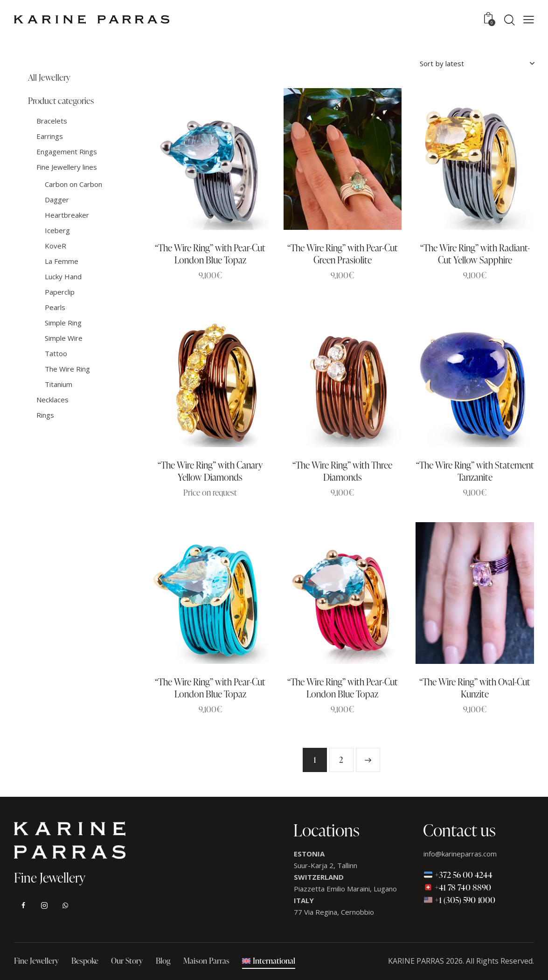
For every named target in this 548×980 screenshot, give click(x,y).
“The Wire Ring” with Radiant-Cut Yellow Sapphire (475, 254)
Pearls (55, 307)
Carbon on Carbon (73, 184)
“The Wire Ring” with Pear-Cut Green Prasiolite (343, 254)
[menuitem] (268, 962)
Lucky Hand (63, 276)
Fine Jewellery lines (67, 167)
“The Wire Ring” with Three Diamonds (342, 471)
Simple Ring (63, 323)
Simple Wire (64, 338)
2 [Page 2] (341, 760)
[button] (529, 19)
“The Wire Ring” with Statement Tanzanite (475, 471)
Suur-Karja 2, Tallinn (326, 865)
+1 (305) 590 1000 (460, 900)
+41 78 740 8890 (458, 887)
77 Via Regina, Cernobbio (334, 912)
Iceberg (57, 230)
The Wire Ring (67, 369)
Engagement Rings (67, 152)
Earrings (50, 136)
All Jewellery (49, 78)
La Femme (62, 261)
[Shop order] (477, 63)
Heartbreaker (67, 215)
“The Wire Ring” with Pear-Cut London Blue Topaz (210, 254)
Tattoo (56, 353)
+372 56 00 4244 (458, 874)
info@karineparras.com (460, 854)
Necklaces (52, 400)
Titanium (59, 384)
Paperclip (60, 292)
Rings (45, 415)
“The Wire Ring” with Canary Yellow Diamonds (210, 471)
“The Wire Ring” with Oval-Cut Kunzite (475, 688)
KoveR (55, 246)
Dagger (57, 200)
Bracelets (52, 121)
